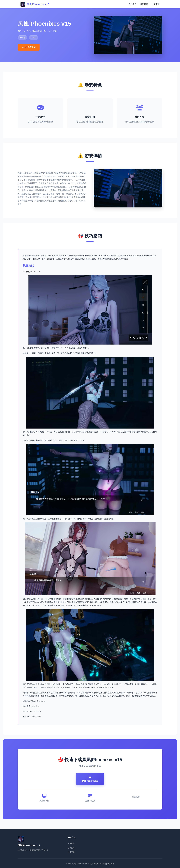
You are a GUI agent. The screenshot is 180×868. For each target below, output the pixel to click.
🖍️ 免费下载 (29, 47)
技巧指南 (144, 4)
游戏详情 (132, 4)
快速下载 (156, 4)
